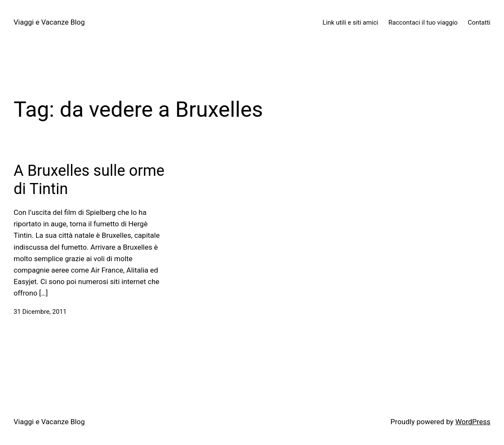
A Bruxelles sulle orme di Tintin (89, 180)
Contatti (479, 23)
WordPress (473, 422)
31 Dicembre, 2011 (40, 312)
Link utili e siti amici (350, 23)
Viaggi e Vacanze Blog (49, 22)
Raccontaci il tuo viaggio (423, 23)
